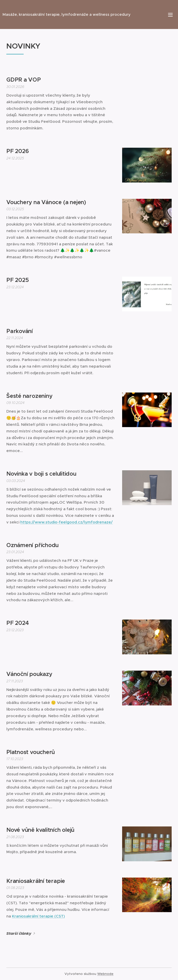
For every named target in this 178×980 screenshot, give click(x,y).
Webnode (105, 974)
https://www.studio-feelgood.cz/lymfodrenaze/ (67, 522)
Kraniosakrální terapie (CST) (38, 916)
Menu (170, 15)
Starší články (19, 933)
